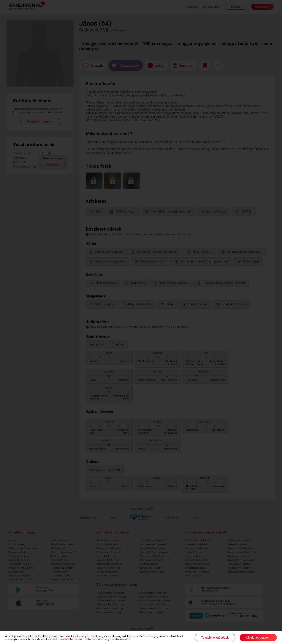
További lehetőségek (215, 638)
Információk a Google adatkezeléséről (108, 639)
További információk (70, 639)
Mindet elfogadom (258, 638)
